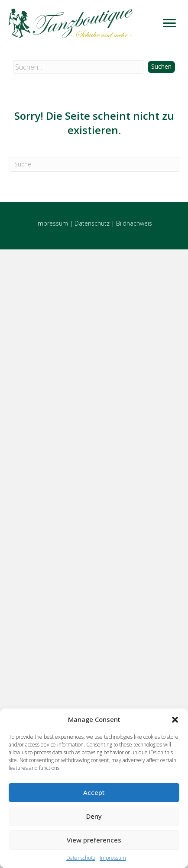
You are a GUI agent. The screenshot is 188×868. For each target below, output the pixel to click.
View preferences (94, 840)
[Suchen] (94, 164)
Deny (94, 816)
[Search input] (78, 67)
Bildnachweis (134, 223)
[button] (175, 720)
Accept (94, 792)
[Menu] (169, 23)
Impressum (113, 858)
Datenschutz (81, 858)
